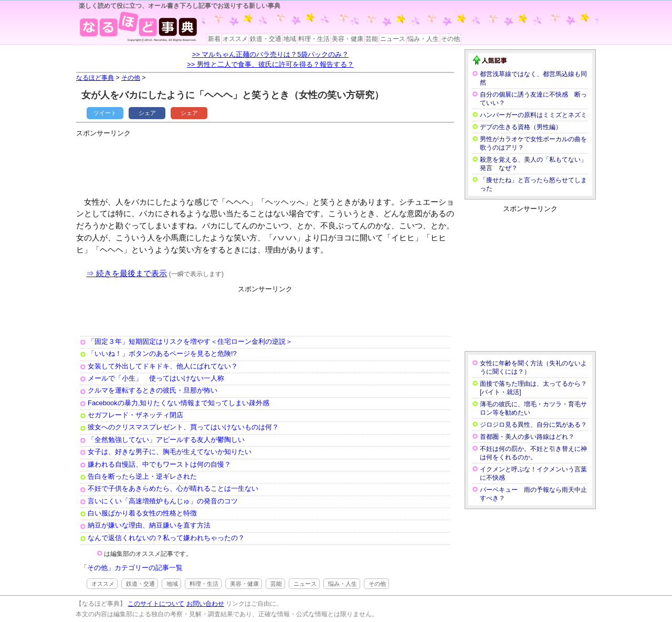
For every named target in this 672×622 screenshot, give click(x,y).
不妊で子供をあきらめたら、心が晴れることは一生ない (173, 488)
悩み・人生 (423, 39)
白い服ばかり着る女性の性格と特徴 (142, 513)
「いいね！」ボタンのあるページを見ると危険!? (162, 354)
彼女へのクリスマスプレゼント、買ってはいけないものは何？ (183, 427)
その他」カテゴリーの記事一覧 (135, 568)
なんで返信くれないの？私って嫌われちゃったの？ (166, 538)
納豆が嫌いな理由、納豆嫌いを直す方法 (149, 525)
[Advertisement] (267, 163)
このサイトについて (156, 604)
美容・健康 (348, 39)
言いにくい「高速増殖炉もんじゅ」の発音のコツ (163, 501)
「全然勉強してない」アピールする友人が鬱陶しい (166, 440)
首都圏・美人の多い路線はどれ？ (527, 437)
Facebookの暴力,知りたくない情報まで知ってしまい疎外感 (178, 403)
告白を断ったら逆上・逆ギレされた (142, 476)
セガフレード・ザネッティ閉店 (135, 415)
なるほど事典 (95, 78)
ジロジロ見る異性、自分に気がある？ (533, 425)
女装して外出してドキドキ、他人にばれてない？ (163, 366)
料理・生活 (314, 39)
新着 (214, 39)
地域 (290, 39)
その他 (450, 39)
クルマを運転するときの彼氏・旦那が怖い (153, 390)
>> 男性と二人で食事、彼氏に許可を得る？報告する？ (270, 64)
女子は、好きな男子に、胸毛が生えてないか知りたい (170, 452)
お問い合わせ (205, 604)
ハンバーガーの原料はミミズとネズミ (533, 115)
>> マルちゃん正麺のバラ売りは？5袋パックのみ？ (271, 54)
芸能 (372, 39)
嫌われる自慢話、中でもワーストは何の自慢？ (159, 464)
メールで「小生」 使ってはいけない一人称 (156, 378)
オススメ (235, 39)
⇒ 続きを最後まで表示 (127, 273)
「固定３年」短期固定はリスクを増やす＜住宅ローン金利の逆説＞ (190, 341)
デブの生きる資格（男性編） (521, 127)
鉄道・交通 (266, 39)
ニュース (393, 39)
